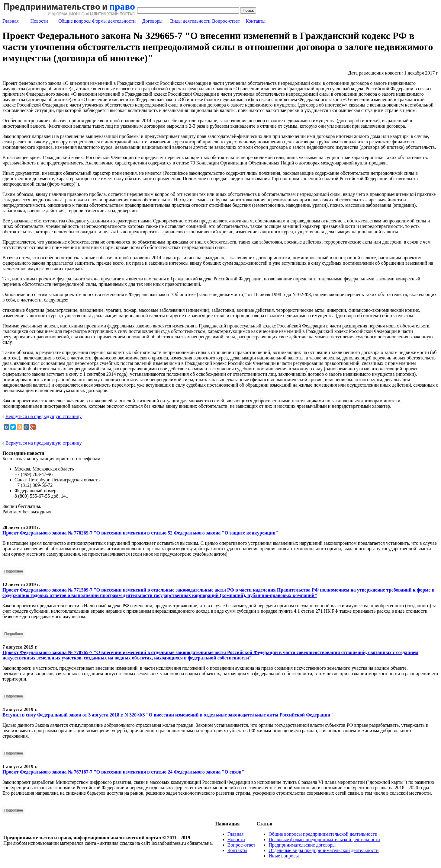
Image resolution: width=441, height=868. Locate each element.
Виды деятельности (190, 21)
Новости (39, 21)
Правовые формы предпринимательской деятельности (324, 839)
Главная (11, 21)
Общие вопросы (75, 21)
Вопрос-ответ (226, 21)
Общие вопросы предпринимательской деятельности (323, 834)
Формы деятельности (114, 21)
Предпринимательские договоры (302, 845)
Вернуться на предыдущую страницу (44, 416)
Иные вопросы (284, 856)
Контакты (256, 21)
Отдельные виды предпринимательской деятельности (324, 850)
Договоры (152, 21)
